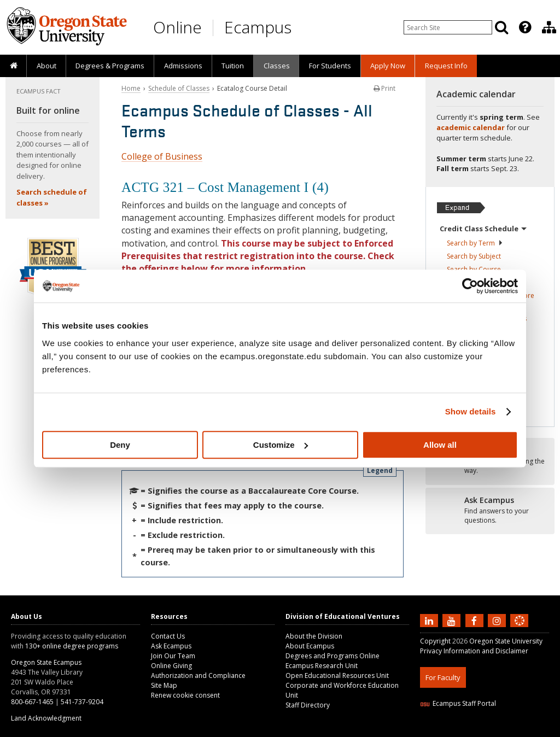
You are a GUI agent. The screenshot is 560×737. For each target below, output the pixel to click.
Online (177, 27)
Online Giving (171, 666)
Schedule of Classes (179, 88)
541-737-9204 (82, 702)
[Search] (501, 27)
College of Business (162, 156)
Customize (281, 445)
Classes (277, 66)
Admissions (183, 66)
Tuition (233, 66)
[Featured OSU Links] (525, 27)
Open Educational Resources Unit (337, 675)
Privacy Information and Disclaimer (474, 651)
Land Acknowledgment (46, 718)
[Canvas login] (520, 629)
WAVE (529, 730)
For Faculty (443, 677)
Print (384, 88)
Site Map (164, 685)
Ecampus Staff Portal (458, 703)
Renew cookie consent (185, 695)
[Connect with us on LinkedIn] (430, 620)
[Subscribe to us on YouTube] (453, 620)
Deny (120, 445)
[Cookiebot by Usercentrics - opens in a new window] (470, 286)
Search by (475, 243)
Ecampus (258, 27)
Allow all (440, 445)
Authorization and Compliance (198, 675)
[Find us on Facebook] (476, 620)
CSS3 (506, 730)
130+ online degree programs (72, 646)
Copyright (435, 641)
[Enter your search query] (448, 27)
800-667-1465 (32, 702)
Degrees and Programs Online (332, 656)
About (46, 66)
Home (131, 88)
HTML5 (481, 730)
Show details (471, 411)
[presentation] (524, 27)
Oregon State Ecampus (46, 662)
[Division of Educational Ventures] (549, 27)
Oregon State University (506, 641)
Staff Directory (308, 705)
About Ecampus (310, 646)
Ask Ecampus (171, 646)
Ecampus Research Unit (322, 666)
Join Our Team (173, 656)
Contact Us (168, 636)
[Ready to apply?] (490, 511)
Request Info (446, 66)
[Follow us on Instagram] (498, 620)
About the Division (314, 636)
